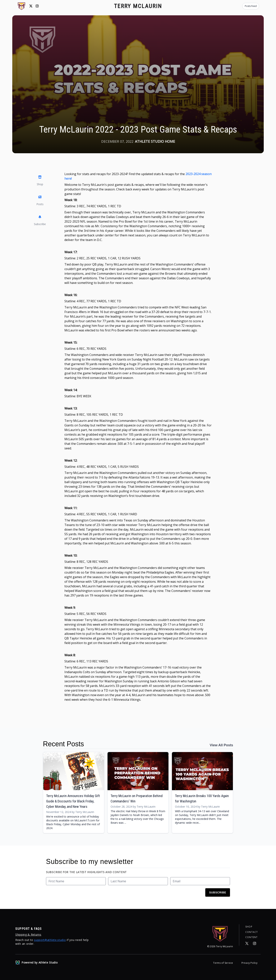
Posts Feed (251, 6)
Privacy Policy (250, 963)
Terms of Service (223, 963)
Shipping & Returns (28, 935)
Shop (249, 927)
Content (251, 937)
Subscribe (218, 892)
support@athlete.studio (50, 940)
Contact (252, 932)
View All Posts (221, 745)
